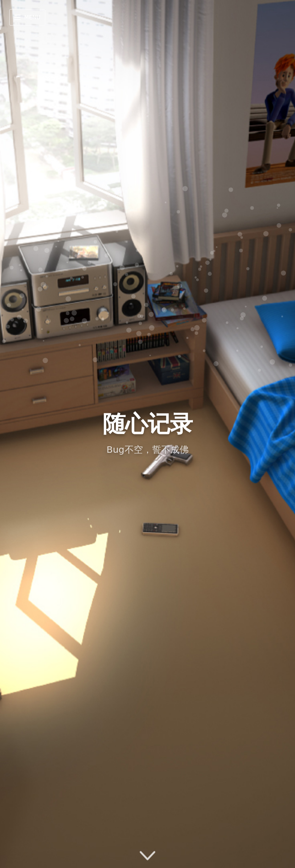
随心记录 (147, 424)
